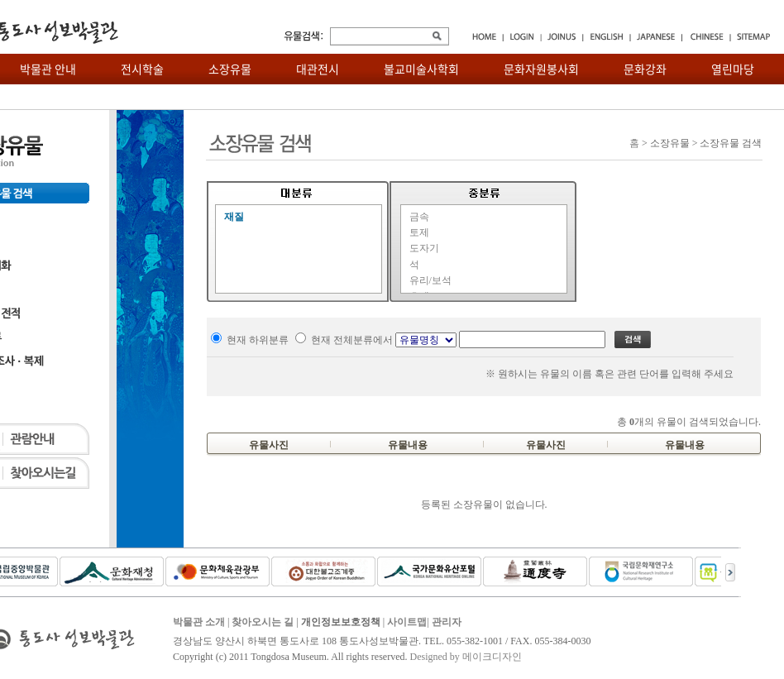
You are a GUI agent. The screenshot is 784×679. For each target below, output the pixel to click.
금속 (419, 217)
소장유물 (230, 69)
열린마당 (733, 69)
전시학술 (142, 69)
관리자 (447, 622)
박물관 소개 (199, 622)
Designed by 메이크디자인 (465, 657)
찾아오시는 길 (263, 622)
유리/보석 (430, 280)
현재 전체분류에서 (352, 340)
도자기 (424, 248)
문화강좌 (645, 69)
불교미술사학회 (421, 69)
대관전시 (318, 69)
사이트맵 (407, 622)
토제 (419, 232)
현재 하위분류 (258, 340)
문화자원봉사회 (541, 69)
